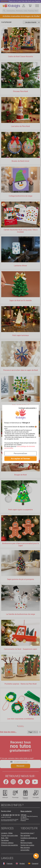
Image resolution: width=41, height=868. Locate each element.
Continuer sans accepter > (28, 408)
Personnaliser (20, 453)
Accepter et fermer (20, 459)
